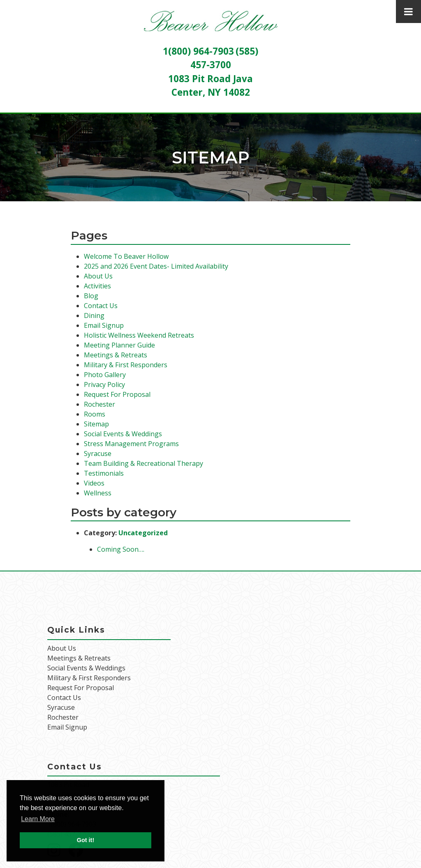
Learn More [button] (38, 819)
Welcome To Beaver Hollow (126, 256)
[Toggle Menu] (408, 12)
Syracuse (98, 454)
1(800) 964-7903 (198, 51)
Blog (91, 296)
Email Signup (104, 325)
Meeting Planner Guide (119, 345)
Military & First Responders (126, 365)
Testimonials (104, 473)
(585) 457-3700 (70, 834)
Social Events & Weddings (123, 434)
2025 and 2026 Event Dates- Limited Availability (156, 266)
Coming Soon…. (121, 549)
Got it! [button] (86, 840)
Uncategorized (143, 533)
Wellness (98, 493)
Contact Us (101, 306)
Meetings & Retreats (116, 355)
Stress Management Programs (131, 444)
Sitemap (96, 424)
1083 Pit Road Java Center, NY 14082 (81, 790)
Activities (97, 286)
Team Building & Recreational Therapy (143, 463)
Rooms (95, 414)
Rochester (99, 404)
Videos (94, 483)
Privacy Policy (104, 384)
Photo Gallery (105, 375)
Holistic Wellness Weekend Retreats (139, 335)
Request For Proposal (117, 394)
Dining (94, 315)
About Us (98, 276)
